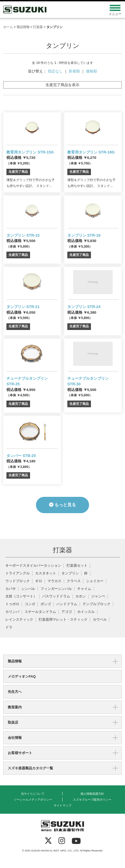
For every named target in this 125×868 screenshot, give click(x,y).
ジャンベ (98, 596)
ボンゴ (46, 604)
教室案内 (15, 707)
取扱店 (13, 722)
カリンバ (12, 612)
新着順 (74, 71)
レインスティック (19, 620)
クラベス (74, 581)
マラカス (54, 581)
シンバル (28, 589)
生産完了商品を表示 (62, 85)
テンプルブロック (97, 604)
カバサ (11, 589)
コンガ (30, 604)
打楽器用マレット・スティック (63, 620)
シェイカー (95, 581)
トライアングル (18, 573)
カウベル (100, 620)
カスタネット (46, 573)
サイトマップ (62, 805)
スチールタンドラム (40, 612)
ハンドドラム (67, 604)
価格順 (91, 71)
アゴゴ (67, 612)
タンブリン (70, 573)
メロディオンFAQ (22, 676)
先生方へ (15, 692)
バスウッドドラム (56, 596)
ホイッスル (86, 612)
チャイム (84, 589)
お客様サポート (20, 753)
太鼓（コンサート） (21, 596)
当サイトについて (33, 794)
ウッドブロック (18, 581)
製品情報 (15, 661)
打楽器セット (77, 566)
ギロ (39, 581)
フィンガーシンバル (56, 589)
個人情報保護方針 (92, 794)
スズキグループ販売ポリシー (92, 800)
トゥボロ (12, 604)
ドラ (9, 627)
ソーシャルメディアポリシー (33, 800)
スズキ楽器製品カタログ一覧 (30, 768)
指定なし (55, 71)
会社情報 (15, 738)
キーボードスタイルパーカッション (33, 566)
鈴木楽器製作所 (48, 10)
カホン (81, 596)
